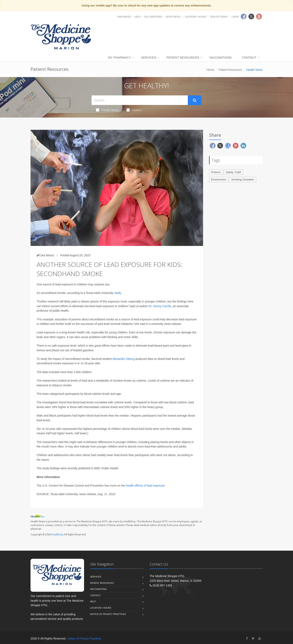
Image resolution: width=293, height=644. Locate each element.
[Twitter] (253, 638)
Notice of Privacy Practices (108, 614)
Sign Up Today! (219, 17)
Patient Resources (183, 57)
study (117, 293)
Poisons (216, 172)
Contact (249, 57)
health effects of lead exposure (145, 486)
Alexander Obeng (123, 359)
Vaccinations (220, 57)
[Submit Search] (195, 100)
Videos (134, 110)
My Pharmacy (119, 57)
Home (210, 70)
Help (138, 17)
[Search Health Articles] (140, 100)
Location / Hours (196, 17)
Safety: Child (233, 172)
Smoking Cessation (243, 180)
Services (149, 57)
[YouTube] (260, 638)
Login (235, 17)
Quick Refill (173, 17)
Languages (124, 17)
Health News (108, 110)
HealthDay (57, 534)
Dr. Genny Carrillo (160, 306)
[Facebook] (247, 638)
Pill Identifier (153, 17)
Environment (219, 180)
